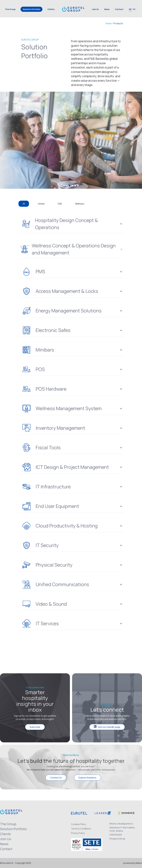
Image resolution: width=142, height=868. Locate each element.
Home (109, 23)
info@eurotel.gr (117, 839)
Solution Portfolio (31, 9)
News (107, 9)
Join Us (95, 9)
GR (134, 9)
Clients (51, 9)
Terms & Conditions (81, 829)
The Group (10, 9)
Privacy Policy (78, 833)
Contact (119, 9)
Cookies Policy (78, 824)
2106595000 (116, 835)
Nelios (139, 863)
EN (130, 9)
